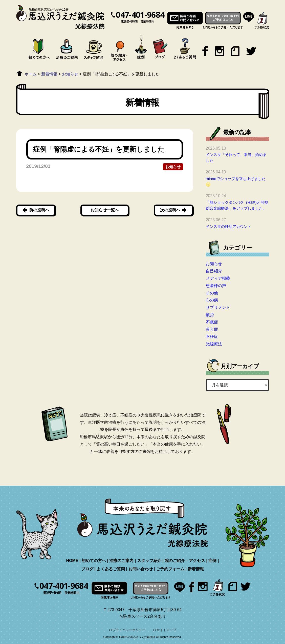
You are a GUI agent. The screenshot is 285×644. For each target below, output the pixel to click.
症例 (212, 561)
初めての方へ (94, 561)
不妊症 (212, 337)
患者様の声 (216, 286)
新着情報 (196, 569)
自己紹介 (214, 271)
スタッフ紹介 (149, 561)
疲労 (210, 315)
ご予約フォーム (170, 569)
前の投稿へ (39, 210)
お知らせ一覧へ (105, 210)
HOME (72, 561)
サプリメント (218, 307)
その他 (212, 293)
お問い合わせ (141, 569)
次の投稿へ (170, 210)
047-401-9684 (140, 15)
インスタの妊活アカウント (229, 226)
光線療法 (214, 344)
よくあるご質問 (111, 569)
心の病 (212, 300)
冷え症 (212, 329)
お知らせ (173, 167)
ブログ (87, 569)
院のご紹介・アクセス (185, 561)
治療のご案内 (121, 561)
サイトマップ (166, 630)
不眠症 (212, 322)
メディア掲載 (218, 278)
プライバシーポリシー (129, 630)
